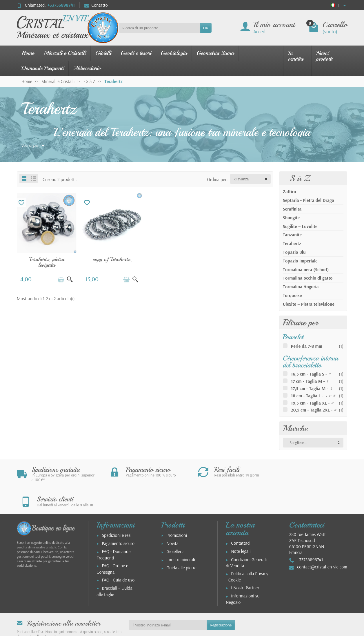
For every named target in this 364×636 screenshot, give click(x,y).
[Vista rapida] (70, 280)
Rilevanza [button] (241, 179)
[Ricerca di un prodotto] (159, 28)
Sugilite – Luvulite (300, 226)
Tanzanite (292, 235)
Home (28, 53)
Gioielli (103, 53)
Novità (172, 518)
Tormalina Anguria (301, 287)
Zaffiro (290, 191)
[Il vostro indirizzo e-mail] (168, 600)
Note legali (241, 526)
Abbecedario (87, 68)
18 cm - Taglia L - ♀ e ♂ (314, 396)
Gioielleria (175, 526)
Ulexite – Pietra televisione (309, 304)
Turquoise (292, 295)
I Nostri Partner (245, 563)
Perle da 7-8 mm (307, 346)
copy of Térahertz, (112, 259)
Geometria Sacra (215, 53)
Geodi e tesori (136, 53)
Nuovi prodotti (324, 56)
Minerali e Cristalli (65, 53)
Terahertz (292, 243)
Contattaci (241, 518)
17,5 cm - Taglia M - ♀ (312, 388)
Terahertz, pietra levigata (47, 262)
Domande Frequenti (43, 68)
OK (206, 28)
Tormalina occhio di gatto (308, 278)
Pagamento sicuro (118, 518)
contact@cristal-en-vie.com (322, 542)
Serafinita (292, 209)
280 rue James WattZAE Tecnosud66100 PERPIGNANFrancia (307, 518)
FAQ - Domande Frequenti (113, 530)
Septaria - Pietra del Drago (309, 200)
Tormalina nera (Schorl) (306, 269)
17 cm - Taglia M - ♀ (310, 381)
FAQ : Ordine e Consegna (112, 544)
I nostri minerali (181, 534)
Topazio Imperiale (300, 261)
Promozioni (177, 510)
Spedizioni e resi (117, 510)
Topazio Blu (294, 252)
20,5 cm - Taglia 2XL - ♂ (314, 410)
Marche (295, 428)
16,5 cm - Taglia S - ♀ (311, 374)
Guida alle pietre (181, 543)
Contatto (96, 5)
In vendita (296, 56)
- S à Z (296, 178)
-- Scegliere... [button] (297, 443)
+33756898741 (61, 5)
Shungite (291, 218)
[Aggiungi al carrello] (61, 280)
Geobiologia (174, 53)
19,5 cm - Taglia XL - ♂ (313, 403)
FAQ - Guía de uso (118, 555)
